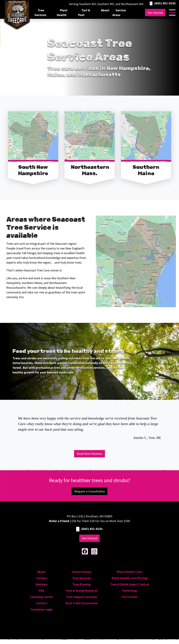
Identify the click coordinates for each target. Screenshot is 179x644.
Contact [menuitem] (41, 603)
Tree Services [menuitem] (40, 13)
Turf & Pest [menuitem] (84, 13)
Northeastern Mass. (90, 170)
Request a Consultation (90, 491)
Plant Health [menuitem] (62, 13)
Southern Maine (146, 170)
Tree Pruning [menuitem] (81, 584)
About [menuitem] (105, 10)
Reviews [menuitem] (42, 584)
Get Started (155, 13)
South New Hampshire (33, 170)
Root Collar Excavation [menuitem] (82, 603)
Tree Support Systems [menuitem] (82, 597)
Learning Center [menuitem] (42, 597)
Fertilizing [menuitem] (130, 591)
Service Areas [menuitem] (119, 13)
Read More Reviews (90, 454)
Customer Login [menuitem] (42, 609)
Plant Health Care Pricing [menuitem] (130, 578)
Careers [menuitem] (42, 578)
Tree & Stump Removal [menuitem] (81, 591)
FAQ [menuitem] (42, 591)
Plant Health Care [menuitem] (130, 572)
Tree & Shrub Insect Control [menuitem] (130, 584)
